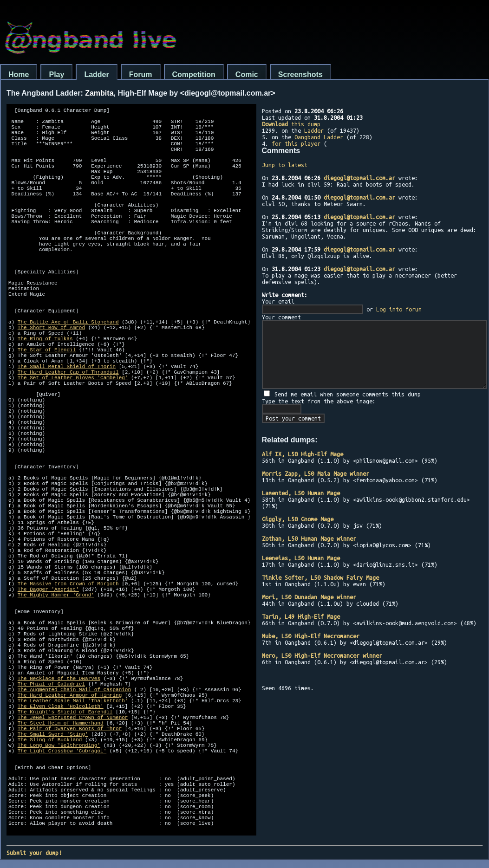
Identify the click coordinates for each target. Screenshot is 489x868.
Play (56, 74)
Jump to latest (285, 165)
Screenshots (300, 74)
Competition (194, 74)
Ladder (96, 74)
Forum (141, 74)
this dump (291, 124)
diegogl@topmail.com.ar (359, 178)
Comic (247, 74)
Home (19, 74)
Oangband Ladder (319, 137)
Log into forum (399, 309)
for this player (296, 143)
